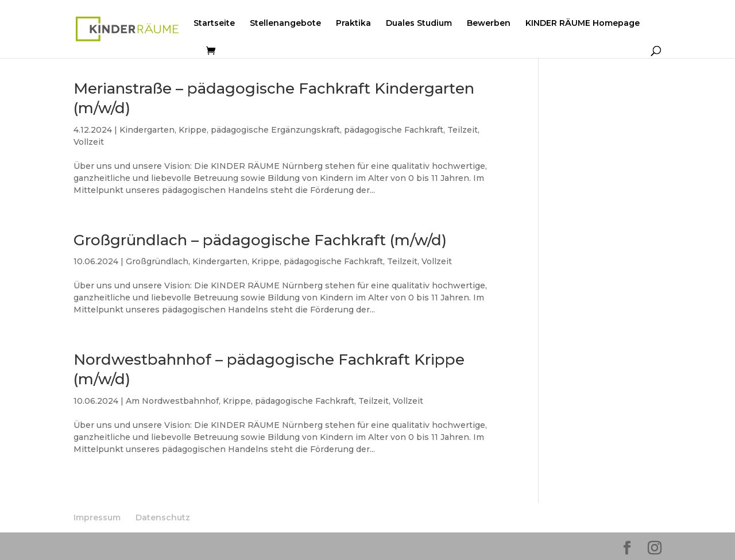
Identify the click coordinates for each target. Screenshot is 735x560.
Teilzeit (463, 130)
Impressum (97, 517)
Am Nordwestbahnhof (172, 401)
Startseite (214, 24)
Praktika (353, 24)
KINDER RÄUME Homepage (583, 24)
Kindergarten (147, 130)
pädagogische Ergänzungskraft (275, 130)
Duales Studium (419, 24)
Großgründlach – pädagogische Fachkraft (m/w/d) (260, 240)
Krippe (193, 130)
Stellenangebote (285, 24)
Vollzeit (89, 142)
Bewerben (489, 24)
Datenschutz (163, 517)
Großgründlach (157, 261)
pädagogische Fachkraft (394, 130)
